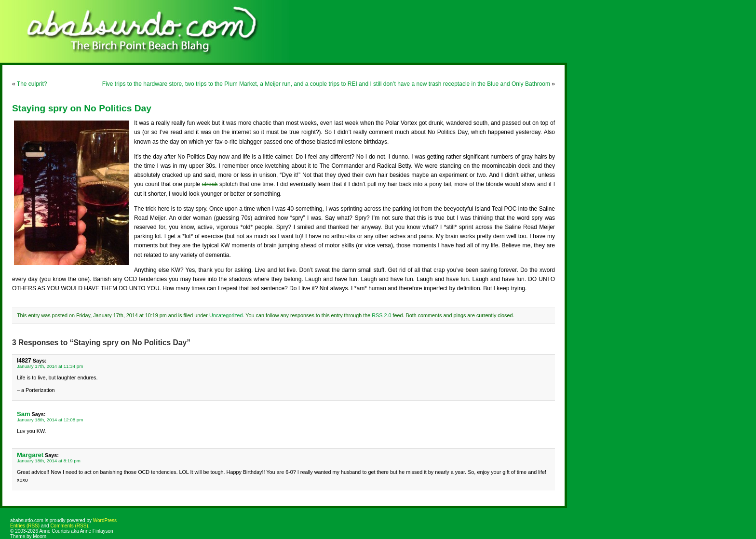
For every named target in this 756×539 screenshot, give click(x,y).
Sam (24, 414)
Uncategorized (226, 315)
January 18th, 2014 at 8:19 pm (49, 461)
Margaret (30, 455)
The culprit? (32, 84)
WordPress (105, 520)
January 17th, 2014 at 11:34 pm (50, 366)
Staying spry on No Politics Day (82, 108)
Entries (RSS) (25, 526)
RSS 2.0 (381, 315)
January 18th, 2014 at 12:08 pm (50, 420)
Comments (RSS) (69, 526)
